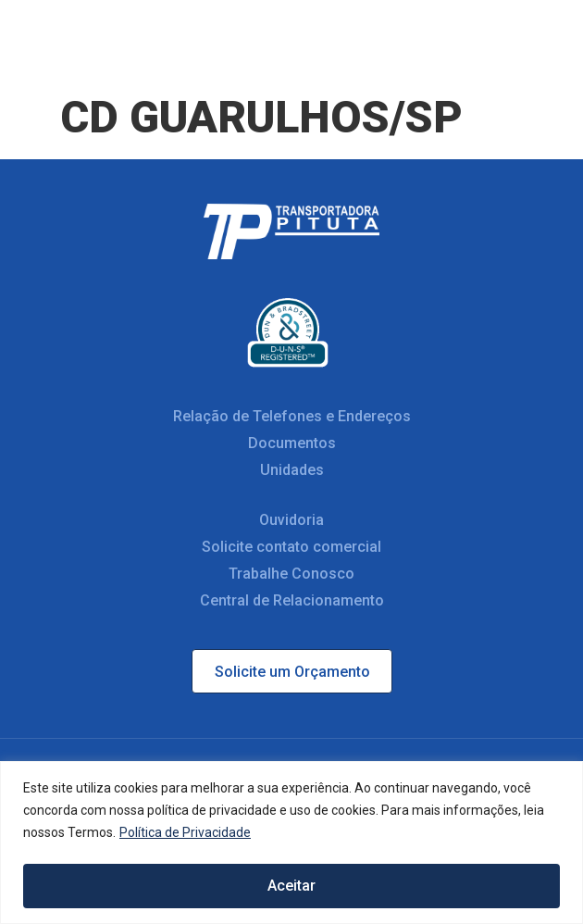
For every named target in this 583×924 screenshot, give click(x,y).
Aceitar (291, 886)
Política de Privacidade (185, 834)
